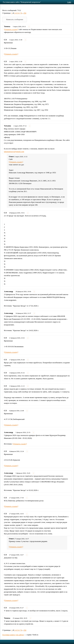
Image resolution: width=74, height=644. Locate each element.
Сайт (69, 2)
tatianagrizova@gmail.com (14, 152)
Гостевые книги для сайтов (13, 635)
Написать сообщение (15, 19)
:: (29, 27)
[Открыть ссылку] (11, 29)
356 (25, 13)
